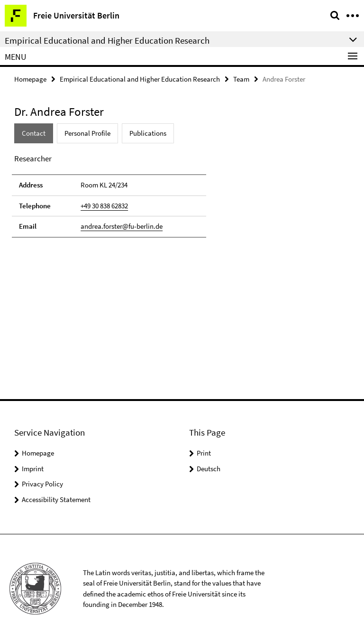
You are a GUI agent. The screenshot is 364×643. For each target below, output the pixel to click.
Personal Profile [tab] (87, 133)
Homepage (30, 79)
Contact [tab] (34, 133)
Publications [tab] (148, 133)
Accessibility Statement (56, 499)
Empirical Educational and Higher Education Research (140, 79)
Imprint (33, 469)
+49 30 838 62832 (104, 206)
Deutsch (209, 469)
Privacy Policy (42, 484)
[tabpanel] (109, 195)
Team (241, 79)
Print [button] (204, 453)
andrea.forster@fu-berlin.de (122, 226)
